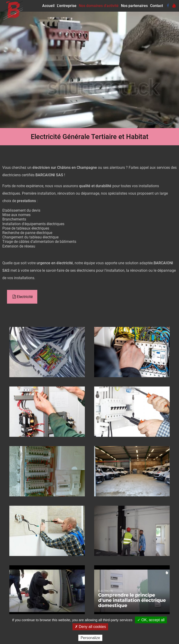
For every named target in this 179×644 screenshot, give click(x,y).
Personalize (90, 638)
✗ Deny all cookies (90, 627)
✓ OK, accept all (151, 620)
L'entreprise (67, 6)
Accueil (48, 6)
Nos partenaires (134, 6)
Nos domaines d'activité (99, 6)
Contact (157, 6)
